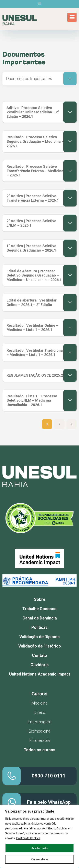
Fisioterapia (40, 740)
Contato (39, 655)
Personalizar (39, 859)
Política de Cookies (28, 838)
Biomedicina (40, 731)
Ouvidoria (40, 665)
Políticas (39, 627)
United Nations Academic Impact (40, 674)
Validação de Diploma (39, 637)
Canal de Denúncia (40, 618)
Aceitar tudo (39, 848)
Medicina (39, 703)
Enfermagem (39, 722)
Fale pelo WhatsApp (49, 802)
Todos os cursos (40, 750)
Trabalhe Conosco (39, 609)
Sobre (40, 599)
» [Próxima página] (71, 424)
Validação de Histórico (40, 646)
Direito (39, 712)
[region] (39, 836)
